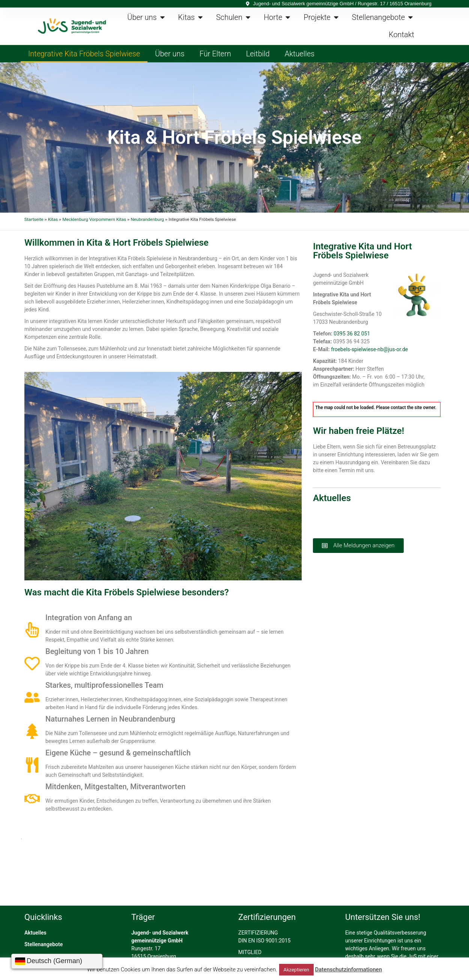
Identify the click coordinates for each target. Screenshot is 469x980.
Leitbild (258, 54)
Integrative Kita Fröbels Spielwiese (84, 54)
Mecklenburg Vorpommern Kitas (94, 219)
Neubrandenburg (147, 219)
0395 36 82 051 (352, 334)
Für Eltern (215, 54)
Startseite (34, 219)
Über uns (170, 54)
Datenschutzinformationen (348, 969)
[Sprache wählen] (57, 961)
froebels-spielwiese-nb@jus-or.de (369, 349)
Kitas (53, 219)
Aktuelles (300, 54)
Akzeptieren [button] (296, 970)
